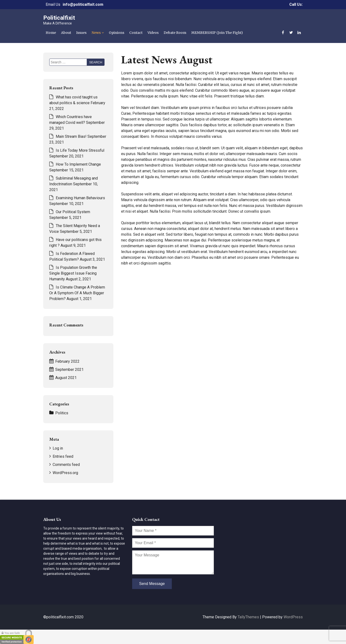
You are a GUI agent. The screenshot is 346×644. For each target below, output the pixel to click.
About (66, 33)
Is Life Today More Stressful (80, 150)
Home (51, 33)
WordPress (293, 617)
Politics (62, 413)
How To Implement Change (78, 164)
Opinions (117, 33)
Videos (153, 33)
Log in (58, 448)
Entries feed (63, 456)
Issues (81, 33)
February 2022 (67, 361)
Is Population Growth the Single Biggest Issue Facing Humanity (73, 273)
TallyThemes (248, 617)
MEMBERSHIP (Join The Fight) (217, 33)
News (96, 33)
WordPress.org (65, 473)
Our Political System (73, 212)
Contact (136, 33)
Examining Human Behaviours (80, 198)
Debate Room (175, 33)
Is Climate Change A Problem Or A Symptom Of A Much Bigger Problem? (77, 293)
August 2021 (66, 378)
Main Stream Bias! (71, 136)
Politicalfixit (59, 18)
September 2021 (69, 370)
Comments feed (66, 465)
